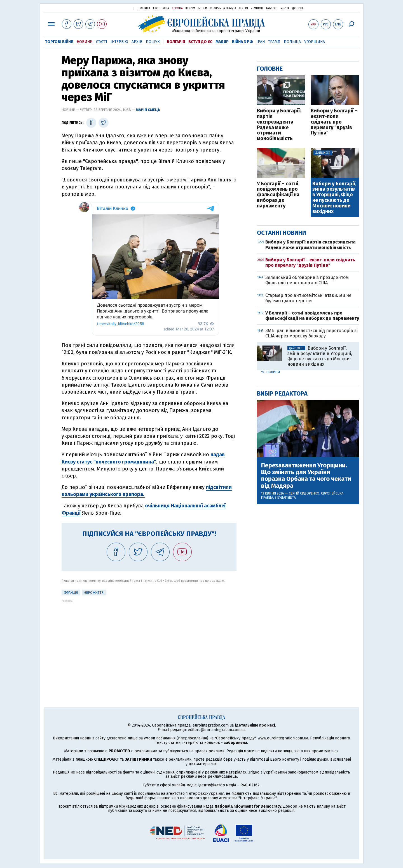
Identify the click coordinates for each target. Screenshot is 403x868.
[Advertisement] (149, 642)
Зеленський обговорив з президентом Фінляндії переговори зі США (307, 280)
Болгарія (176, 42)
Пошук (153, 42)
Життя (243, 8)
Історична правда (223, 8)
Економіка (161, 8)
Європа (177, 8)
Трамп (274, 42)
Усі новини (270, 372)
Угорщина (315, 42)
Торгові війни (59, 42)
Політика (143, 8)
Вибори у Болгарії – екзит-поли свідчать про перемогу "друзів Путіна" (334, 122)
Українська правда (116, 8)
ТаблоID (272, 8)
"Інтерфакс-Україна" (205, 794)
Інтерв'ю (119, 42)
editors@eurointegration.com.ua (217, 730)
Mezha (285, 8)
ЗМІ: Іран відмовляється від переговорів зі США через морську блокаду (311, 333)
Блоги (202, 8)
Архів (137, 42)
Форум (190, 8)
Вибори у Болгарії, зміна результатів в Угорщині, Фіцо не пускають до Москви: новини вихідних (334, 198)
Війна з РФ (242, 42)
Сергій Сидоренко (304, 493)
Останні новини (282, 233)
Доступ (297, 8)
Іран (261, 42)
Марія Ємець (148, 110)
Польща (292, 42)
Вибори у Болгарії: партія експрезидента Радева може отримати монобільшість (279, 125)
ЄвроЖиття (94, 593)
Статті (102, 42)
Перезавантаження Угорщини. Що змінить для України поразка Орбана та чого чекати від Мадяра (306, 476)
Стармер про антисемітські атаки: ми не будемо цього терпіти (308, 298)
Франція (71, 593)
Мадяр (222, 42)
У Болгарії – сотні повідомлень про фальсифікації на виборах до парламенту (278, 195)
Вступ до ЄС (200, 42)
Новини (85, 42)
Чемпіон (257, 8)
